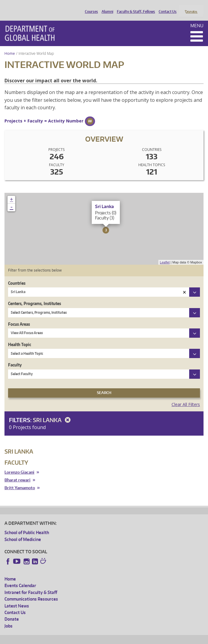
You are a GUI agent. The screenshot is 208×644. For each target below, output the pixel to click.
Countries (17, 275)
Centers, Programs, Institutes (35, 296)
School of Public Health (27, 525)
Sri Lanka (53, 412)
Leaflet (165, 254)
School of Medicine (23, 531)
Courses (90, 7)
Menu (197, 18)
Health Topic (20, 336)
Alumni (106, 7)
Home (10, 45)
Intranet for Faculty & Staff (31, 584)
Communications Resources (31, 591)
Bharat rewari (17, 472)
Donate (191, 7)
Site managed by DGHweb (143, 638)
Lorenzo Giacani (19, 465)
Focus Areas (19, 316)
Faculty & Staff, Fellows (134, 7)
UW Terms (108, 638)
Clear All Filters (186, 396)
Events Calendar (20, 578)
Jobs (9, 618)
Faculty (15, 357)
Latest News (17, 598)
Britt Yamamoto (20, 480)
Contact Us (166, 7)
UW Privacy (84, 638)
